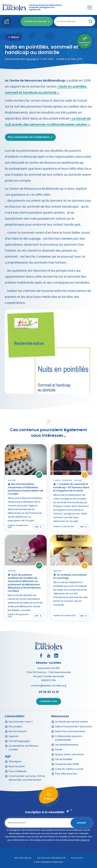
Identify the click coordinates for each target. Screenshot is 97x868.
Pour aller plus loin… (67, 774)
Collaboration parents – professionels (69, 738)
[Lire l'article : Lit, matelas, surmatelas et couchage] (71, 577)
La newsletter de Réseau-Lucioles (24, 748)
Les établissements (67, 745)
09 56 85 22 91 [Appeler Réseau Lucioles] (49, 692)
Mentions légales (23, 858)
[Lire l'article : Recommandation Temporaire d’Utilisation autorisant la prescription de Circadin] (26, 488)
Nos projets (15, 727)
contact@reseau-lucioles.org (49, 686)
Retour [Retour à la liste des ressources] (15, 37)
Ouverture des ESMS (67, 764)
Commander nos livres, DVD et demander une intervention (27, 778)
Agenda (13, 736)
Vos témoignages (19, 741)
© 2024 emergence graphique (48, 862)
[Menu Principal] (90, 7)
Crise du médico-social (69, 769)
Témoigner (15, 762)
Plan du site (77, 858)
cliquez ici (85, 840)
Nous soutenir (17, 767)
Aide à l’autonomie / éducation (74, 727)
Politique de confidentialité (51, 858)
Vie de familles (64, 759)
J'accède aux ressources (35, 22)
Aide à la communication (70, 732)
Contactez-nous (49, 701)
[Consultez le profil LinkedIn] (56, 656)
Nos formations (18, 732)
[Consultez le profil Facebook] (41, 656)
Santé (59, 750)
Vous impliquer (18, 771)
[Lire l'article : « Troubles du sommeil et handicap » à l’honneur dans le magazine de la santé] (71, 488)
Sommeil (31, 59)
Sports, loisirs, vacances (69, 755)
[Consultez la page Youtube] (49, 656)
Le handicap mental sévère (71, 722)
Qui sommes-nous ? (21, 722)
